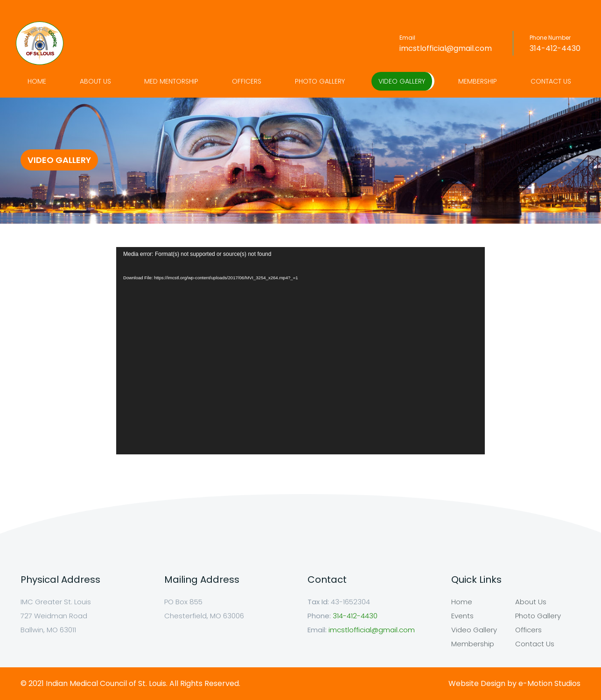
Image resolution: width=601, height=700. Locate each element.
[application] (300, 351)
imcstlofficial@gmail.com (446, 48)
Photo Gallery (320, 81)
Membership (478, 81)
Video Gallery (402, 81)
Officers (247, 81)
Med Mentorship (171, 81)
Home (37, 81)
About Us (95, 81)
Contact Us (551, 81)
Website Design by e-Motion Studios (514, 683)
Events (462, 616)
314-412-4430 (555, 48)
